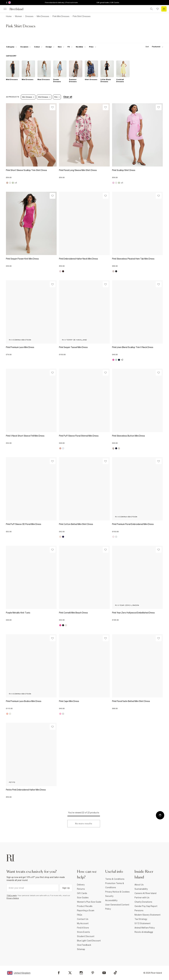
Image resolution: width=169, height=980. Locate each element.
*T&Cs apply (12, 895)
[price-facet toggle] (93, 47)
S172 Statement (143, 923)
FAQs (80, 915)
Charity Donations (143, 902)
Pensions (139, 910)
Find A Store (83, 928)
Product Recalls (85, 906)
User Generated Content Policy (117, 907)
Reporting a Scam (86, 910)
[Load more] (84, 824)
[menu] (5, 9)
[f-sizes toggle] (61, 47)
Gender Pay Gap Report (146, 906)
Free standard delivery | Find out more (61, 3)
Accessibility (111, 900)
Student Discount (86, 936)
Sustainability (141, 889)
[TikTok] (115, 973)
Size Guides (83, 898)
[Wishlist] (53, 107)
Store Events (83, 932)
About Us (139, 885)
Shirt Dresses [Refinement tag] (44, 97)
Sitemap (81, 949)
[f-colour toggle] (38, 47)
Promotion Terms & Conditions (115, 885)
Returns (81, 889)
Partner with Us (142, 898)
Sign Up (66, 888)
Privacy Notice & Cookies (117, 892)
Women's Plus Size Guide (89, 902)
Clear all (68, 97)
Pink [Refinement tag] (57, 97)
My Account (83, 923)
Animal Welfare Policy (145, 928)
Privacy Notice (13, 898)
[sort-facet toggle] (154, 47)
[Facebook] (59, 973)
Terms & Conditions (115, 879)
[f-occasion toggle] (26, 47)
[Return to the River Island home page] (18, 9)
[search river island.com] (151, 9)
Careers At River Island (145, 893)
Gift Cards (82, 893)
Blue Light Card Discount (89, 941)
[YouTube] (104, 973)
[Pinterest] (93, 973)
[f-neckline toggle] (81, 47)
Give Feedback (84, 945)
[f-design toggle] (50, 47)
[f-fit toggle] (70, 47)
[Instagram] (81, 973)
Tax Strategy (141, 919)
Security (109, 896)
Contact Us (83, 919)
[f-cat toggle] (12, 47)
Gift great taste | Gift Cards (108, 3)
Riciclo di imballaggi (144, 932)
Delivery (81, 885)
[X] (70, 973)
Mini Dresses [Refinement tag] (28, 97)
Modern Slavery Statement (148, 915)
